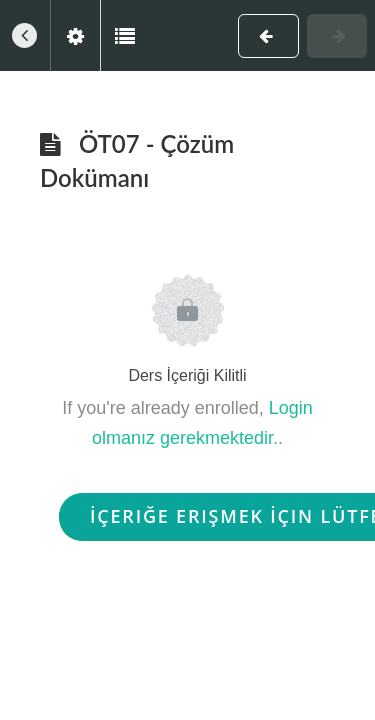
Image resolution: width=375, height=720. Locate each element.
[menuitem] (75, 35)
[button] (25, 35)
